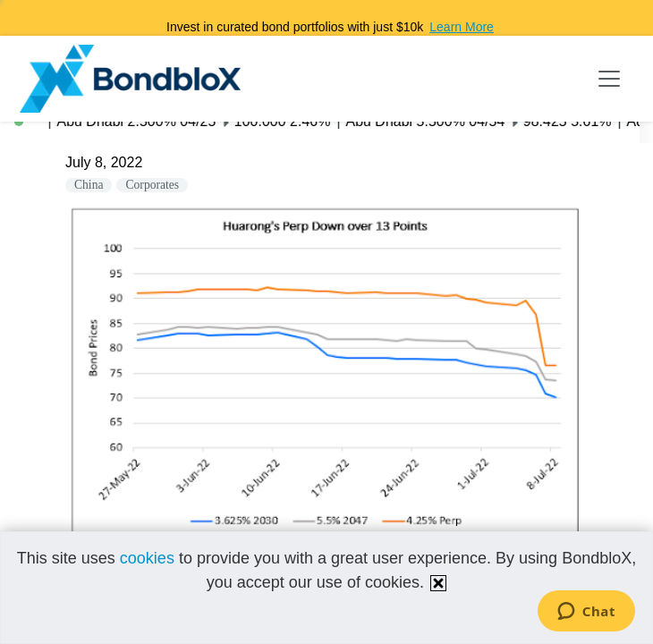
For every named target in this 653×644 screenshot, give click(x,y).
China (89, 185)
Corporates (152, 185)
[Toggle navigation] (609, 79)
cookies (147, 558)
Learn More (462, 27)
